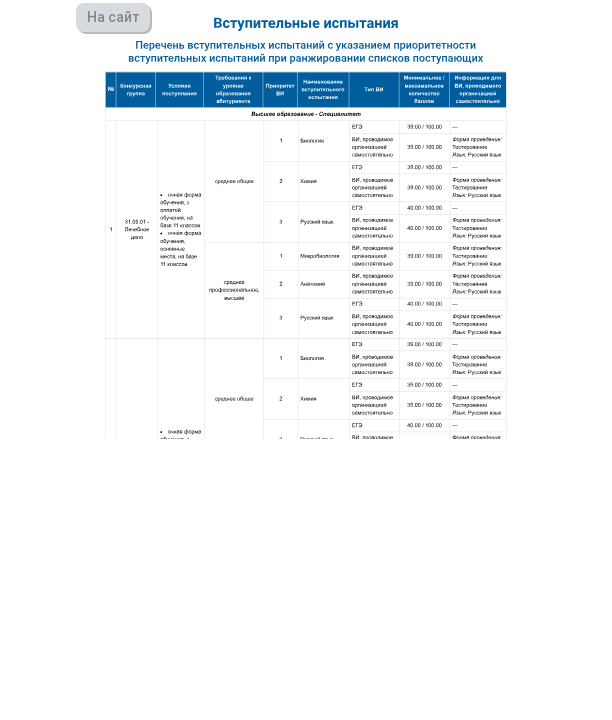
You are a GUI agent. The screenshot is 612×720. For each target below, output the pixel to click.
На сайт (113, 17)
